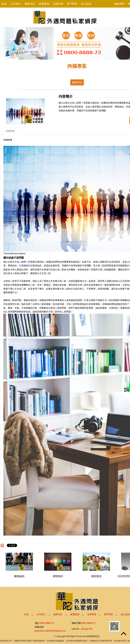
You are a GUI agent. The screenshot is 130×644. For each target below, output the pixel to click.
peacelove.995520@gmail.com (50, 631)
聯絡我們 (119, 4)
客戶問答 (72, 4)
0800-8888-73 (47, 623)
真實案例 (44, 4)
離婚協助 (19, 576)
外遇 (21, 266)
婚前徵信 (96, 576)
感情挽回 (58, 576)
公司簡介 (16, 4)
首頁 (4, 4)
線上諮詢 (86, 4)
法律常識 (58, 4)
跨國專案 (10, 131)
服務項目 (30, 4)
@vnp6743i (87, 629)
